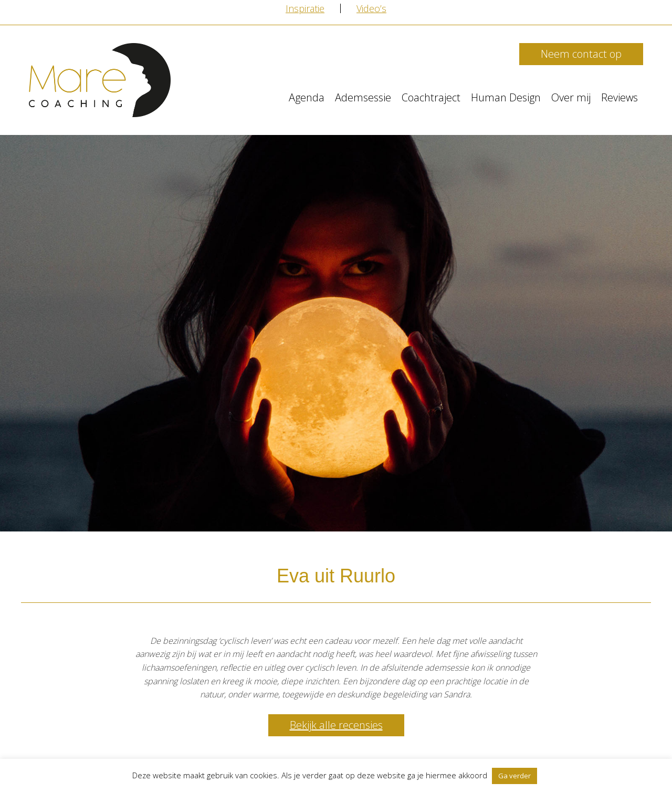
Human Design (506, 97)
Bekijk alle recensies (336, 725)
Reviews (619, 97)
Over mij (571, 97)
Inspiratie (305, 8)
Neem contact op (581, 54)
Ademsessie (363, 97)
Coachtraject (431, 97)
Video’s (371, 8)
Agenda (307, 97)
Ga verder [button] (514, 776)
